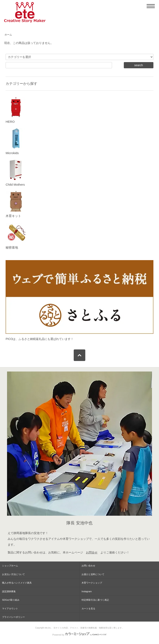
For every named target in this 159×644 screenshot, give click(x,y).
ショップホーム (10, 566)
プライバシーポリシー (13, 617)
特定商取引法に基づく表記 (95, 600)
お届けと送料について (93, 574)
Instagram (87, 591)
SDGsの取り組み (11, 600)
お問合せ (92, 552)
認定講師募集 (9, 591)
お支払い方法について (13, 574)
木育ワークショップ (92, 583)
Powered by (79, 635)
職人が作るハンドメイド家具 (17, 583)
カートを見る (88, 609)
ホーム (8, 35)
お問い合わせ (88, 566)
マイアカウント (10, 609)
